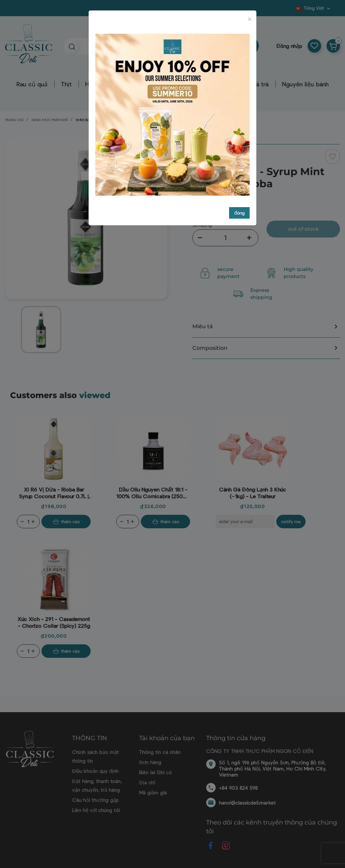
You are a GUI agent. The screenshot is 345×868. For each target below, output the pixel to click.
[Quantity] (28, 522)
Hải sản (95, 84)
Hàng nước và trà (245, 84)
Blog (292, 10)
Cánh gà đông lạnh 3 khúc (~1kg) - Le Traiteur (253, 493)
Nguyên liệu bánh (305, 84)
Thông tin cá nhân (160, 752)
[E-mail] (245, 522)
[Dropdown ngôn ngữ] (314, 8)
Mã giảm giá (153, 792)
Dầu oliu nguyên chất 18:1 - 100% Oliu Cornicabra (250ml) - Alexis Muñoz (153, 493)
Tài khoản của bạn (167, 738)
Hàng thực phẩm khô (180, 84)
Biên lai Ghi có (155, 772)
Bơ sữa (128, 84)
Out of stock (303, 229)
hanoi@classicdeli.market (247, 803)
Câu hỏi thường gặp (95, 800)
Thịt (66, 84)
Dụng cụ (124, 97)
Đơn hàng (150, 762)
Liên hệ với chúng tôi (96, 810)
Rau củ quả (32, 84)
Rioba (204, 160)
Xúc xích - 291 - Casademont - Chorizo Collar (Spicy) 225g (54, 622)
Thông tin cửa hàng (236, 738)
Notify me (291, 522)
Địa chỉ (147, 782)
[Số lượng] (225, 238)
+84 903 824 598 (238, 788)
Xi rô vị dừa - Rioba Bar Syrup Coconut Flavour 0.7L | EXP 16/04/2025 (54, 493)
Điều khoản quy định (95, 771)
